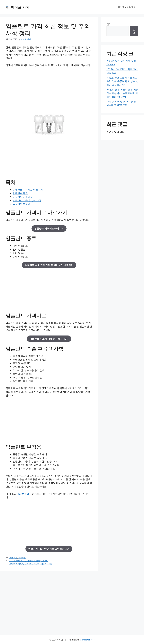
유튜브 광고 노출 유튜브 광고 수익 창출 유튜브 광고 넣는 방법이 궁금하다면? (122, 81)
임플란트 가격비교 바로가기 (28, 190)
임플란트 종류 (20, 193)
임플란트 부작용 (21, 204)
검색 (109, 24)
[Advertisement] (49, 90)
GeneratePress (87, 640)
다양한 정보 (23, 494)
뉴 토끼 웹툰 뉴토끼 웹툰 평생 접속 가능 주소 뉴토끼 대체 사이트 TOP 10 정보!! (122, 93)
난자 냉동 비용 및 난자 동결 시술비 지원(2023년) (30, 564)
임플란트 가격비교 (23, 197)
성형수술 (22, 558)
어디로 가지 (20, 7)
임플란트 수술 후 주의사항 (27, 200)
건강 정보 (13, 558)
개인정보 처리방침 (127, 7)
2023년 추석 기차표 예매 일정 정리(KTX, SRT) (29, 561)
